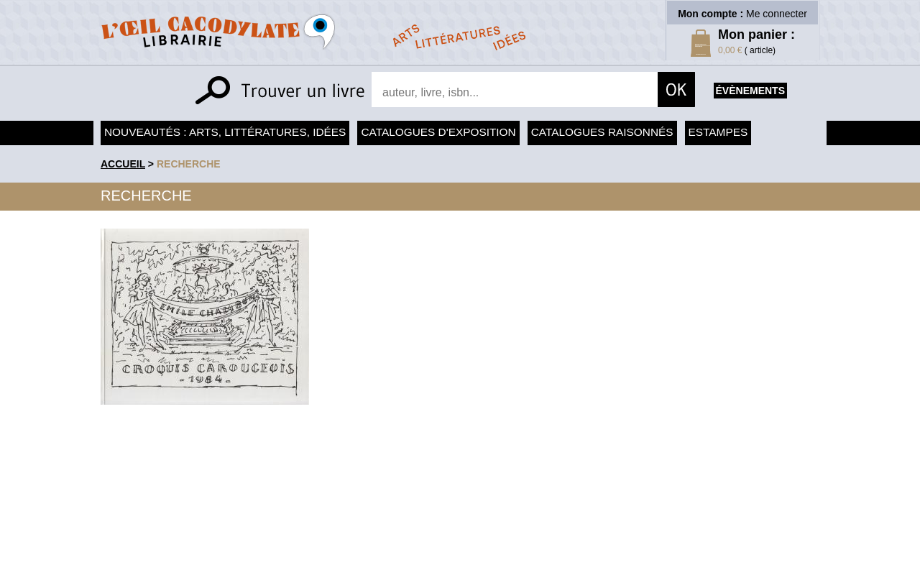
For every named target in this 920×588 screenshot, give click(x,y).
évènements (750, 91)
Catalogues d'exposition (438, 132)
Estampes (718, 132)
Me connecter (777, 14)
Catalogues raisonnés (602, 132)
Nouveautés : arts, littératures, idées (225, 132)
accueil (123, 164)
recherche (189, 164)
